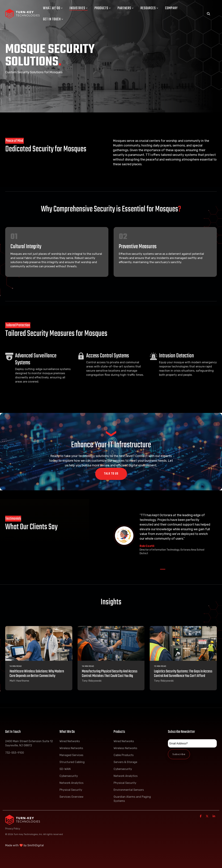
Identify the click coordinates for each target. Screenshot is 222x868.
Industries (79, 8)
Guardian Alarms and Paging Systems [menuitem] (133, 799)
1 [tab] (162, 571)
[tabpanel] (163, 536)
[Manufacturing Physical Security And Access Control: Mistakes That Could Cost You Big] (111, 643)
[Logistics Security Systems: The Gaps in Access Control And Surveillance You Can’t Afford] (183, 643)
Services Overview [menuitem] (71, 797)
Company (171, 8)
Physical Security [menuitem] (71, 790)
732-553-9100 (15, 753)
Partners (126, 8)
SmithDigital (36, 845)
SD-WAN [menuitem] (65, 769)
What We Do (53, 8)
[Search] (208, 14)
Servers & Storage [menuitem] (125, 762)
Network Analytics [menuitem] (71, 783)
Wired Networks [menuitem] (70, 741)
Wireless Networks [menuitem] (71, 748)
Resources (149, 8)
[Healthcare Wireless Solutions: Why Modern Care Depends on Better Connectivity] (39, 643)
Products (103, 8)
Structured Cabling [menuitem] (72, 762)
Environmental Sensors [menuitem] (129, 790)
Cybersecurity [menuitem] (69, 776)
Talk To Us (111, 474)
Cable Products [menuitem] (124, 755)
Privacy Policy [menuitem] (13, 829)
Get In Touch (53, 19)
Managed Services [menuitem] (71, 755)
